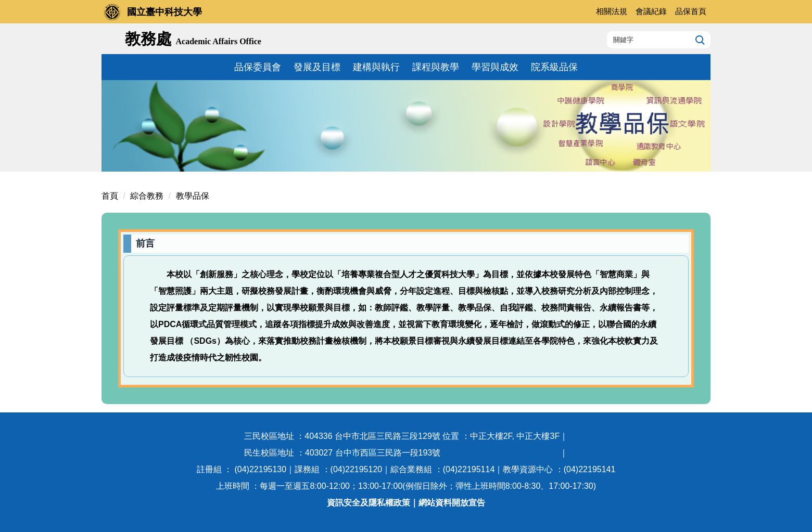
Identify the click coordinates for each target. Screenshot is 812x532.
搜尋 (699, 40)
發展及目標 (317, 67)
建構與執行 (376, 67)
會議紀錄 (651, 11)
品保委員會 (258, 67)
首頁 (110, 196)
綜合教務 (147, 196)
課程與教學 (436, 67)
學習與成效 (495, 67)
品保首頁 (691, 11)
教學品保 (193, 196)
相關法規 (612, 11)
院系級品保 (554, 67)
